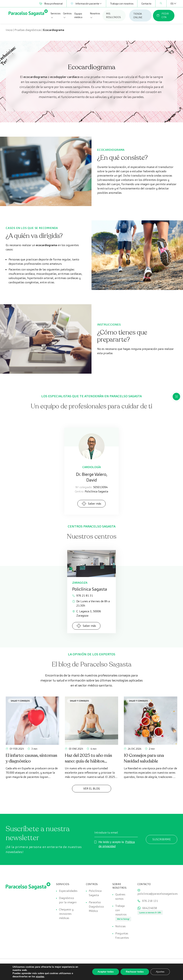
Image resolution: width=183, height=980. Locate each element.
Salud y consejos (20, 701)
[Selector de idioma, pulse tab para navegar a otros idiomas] (172, 4)
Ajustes (160, 972)
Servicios (55, 15)
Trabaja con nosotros (122, 4)
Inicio (9, 30)
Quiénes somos (120, 897)
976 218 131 (150, 901)
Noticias (120, 926)
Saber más (91, 504)
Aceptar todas (106, 972)
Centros (67, 15)
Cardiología (92, 467)
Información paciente (86, 4)
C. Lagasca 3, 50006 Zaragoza (87, 613)
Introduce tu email (106, 833)
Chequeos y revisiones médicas (66, 914)
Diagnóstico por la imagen (68, 900)
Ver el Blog (92, 789)
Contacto (146, 4)
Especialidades (68, 891)
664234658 (150, 908)
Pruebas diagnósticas (28, 30)
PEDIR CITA (163, 15)
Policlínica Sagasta (95, 893)
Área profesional (51, 4)
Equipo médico (78, 15)
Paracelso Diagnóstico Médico (96, 907)
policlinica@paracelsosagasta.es (158, 894)
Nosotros (95, 15)
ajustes (40, 977)
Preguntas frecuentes (122, 936)
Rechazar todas (135, 972)
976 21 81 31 (83, 596)
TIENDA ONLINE (138, 16)
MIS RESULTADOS (113, 15)
